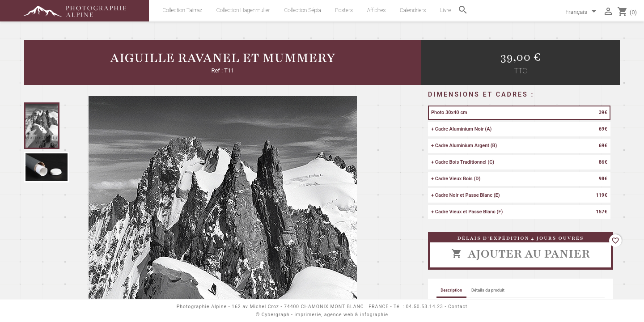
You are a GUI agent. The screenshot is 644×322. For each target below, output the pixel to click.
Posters (344, 10)
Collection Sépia (303, 10)
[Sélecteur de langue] (582, 13)
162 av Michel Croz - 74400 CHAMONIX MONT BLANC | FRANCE (310, 307)
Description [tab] (451, 290)
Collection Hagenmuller (243, 10)
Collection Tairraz (182, 10)
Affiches (376, 10)
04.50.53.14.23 (425, 307)
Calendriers (413, 10)
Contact (458, 307)
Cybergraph (276, 315)
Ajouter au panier (520, 254)
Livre (445, 10)
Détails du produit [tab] (488, 290)
